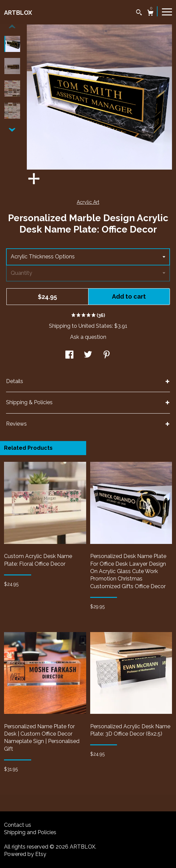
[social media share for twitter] (88, 355)
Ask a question (88, 337)
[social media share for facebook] (69, 355)
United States (95, 326)
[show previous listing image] (12, 27)
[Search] (139, 13)
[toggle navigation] (167, 11)
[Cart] (150, 14)
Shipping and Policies (30, 832)
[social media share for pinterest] (107, 355)
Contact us (18, 825)
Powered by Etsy (25, 854)
